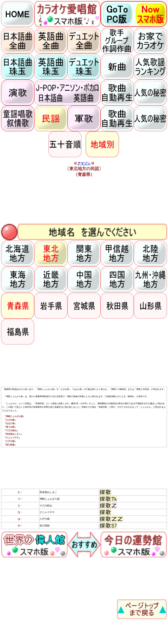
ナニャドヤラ (47, 512)
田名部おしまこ (48, 492)
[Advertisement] (80, 201)
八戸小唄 (45, 519)
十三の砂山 (46, 506)
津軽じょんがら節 (50, 499)
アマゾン (84, 163)
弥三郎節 (45, 526)
